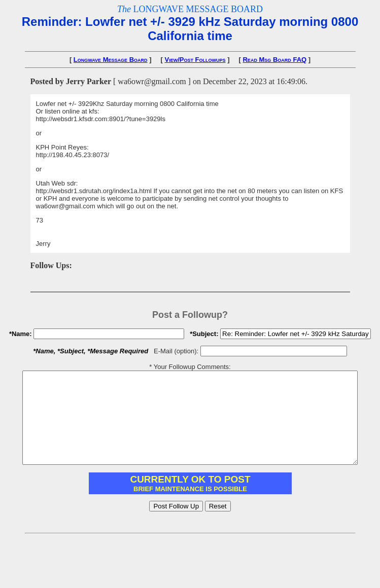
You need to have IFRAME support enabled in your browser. (190, 502)
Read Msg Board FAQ (274, 60)
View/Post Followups (195, 60)
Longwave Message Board (111, 60)
